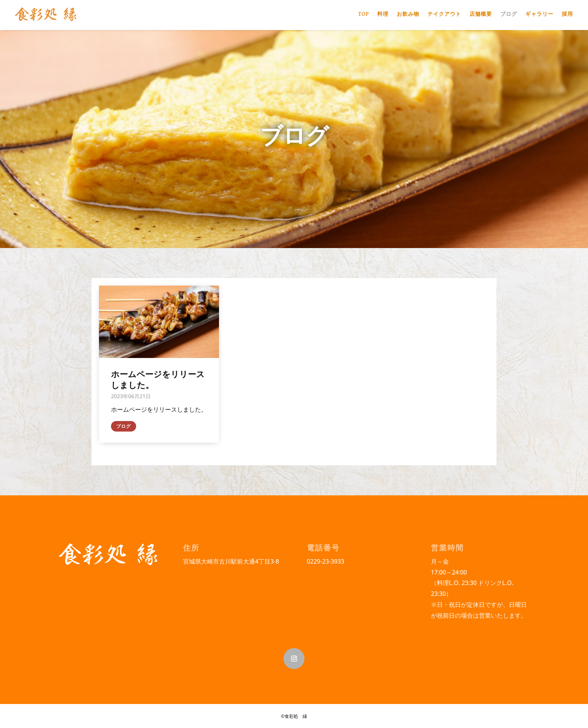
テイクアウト (444, 14)
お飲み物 (408, 14)
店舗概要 (481, 14)
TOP (364, 14)
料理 (383, 14)
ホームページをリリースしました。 (158, 379)
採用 (567, 14)
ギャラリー (539, 14)
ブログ (509, 14)
